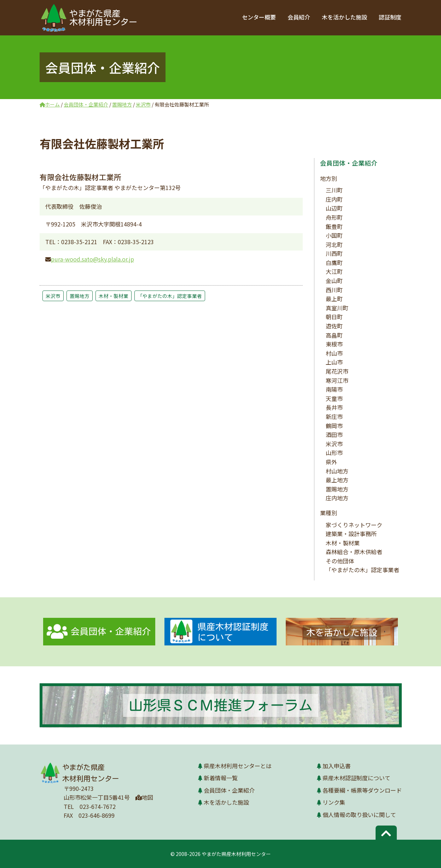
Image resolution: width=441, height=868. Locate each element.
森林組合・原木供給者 (354, 552)
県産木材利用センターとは (238, 766)
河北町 (334, 245)
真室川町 (337, 308)
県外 (331, 462)
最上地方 (337, 480)
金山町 (334, 281)
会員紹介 (300, 17)
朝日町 (334, 317)
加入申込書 (337, 766)
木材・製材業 (114, 296)
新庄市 (334, 416)
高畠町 (334, 335)
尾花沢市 (337, 371)
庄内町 (334, 199)
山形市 (334, 453)
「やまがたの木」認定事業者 (170, 296)
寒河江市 (337, 380)
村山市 (334, 353)
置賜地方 (80, 296)
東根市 (334, 344)
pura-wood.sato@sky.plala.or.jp (92, 259)
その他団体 (340, 561)
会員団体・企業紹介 (349, 163)
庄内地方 (337, 498)
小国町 (334, 235)
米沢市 (53, 296)
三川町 (334, 190)
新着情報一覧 (221, 778)
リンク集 (334, 802)
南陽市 (334, 389)
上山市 (334, 362)
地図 (144, 797)
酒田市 (334, 435)
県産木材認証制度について (356, 778)
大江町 (334, 271)
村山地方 (337, 471)
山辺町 (334, 208)
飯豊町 (334, 226)
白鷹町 (334, 263)
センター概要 (260, 17)
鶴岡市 (334, 426)
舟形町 (334, 217)
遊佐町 (334, 326)
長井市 (334, 407)
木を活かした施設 (345, 17)
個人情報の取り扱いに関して (359, 815)
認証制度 (390, 17)
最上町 (334, 299)
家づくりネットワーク (354, 525)
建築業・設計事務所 (351, 534)
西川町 (334, 290)
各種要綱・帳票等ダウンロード (362, 790)
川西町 (334, 253)
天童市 (334, 398)
